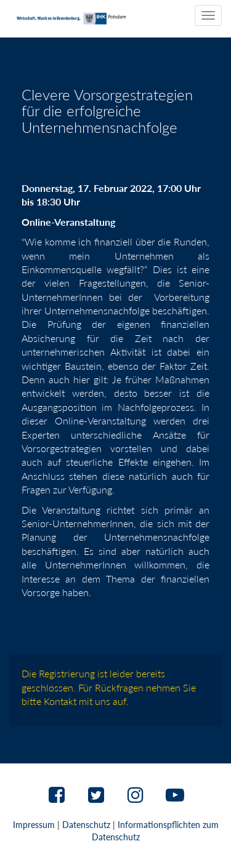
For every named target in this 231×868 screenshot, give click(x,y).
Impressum (34, 825)
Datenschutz (86, 825)
